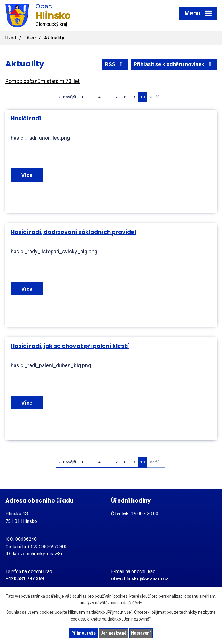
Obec (30, 38)
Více (27, 175)
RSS (115, 64)
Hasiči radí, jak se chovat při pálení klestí (70, 346)
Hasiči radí (26, 119)
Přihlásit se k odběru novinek (174, 64)
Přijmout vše (83, 633)
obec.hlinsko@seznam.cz (140, 579)
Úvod (11, 38)
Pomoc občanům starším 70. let (42, 81)
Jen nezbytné (114, 633)
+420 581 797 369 (25, 579)
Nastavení (141, 633)
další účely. (133, 603)
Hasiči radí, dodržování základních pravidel (73, 232)
